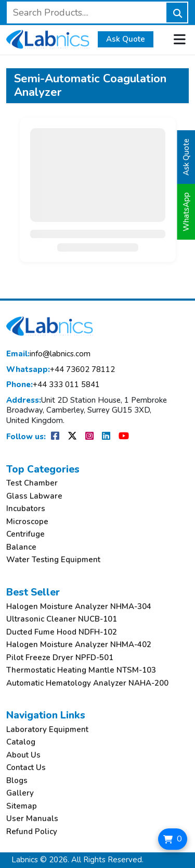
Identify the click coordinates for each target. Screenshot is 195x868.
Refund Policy (32, 832)
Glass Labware (34, 496)
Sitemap (22, 806)
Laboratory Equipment (47, 730)
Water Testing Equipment (53, 560)
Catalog (21, 742)
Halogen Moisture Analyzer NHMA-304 (79, 607)
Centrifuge (25, 534)
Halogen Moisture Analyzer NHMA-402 (79, 645)
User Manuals (32, 819)
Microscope (27, 522)
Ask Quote (126, 39)
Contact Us (26, 768)
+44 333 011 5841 (53, 385)
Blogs (17, 781)
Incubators (26, 509)
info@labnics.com (48, 354)
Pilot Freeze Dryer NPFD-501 (60, 658)
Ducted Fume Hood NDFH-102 (62, 632)
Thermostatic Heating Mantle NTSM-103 (81, 670)
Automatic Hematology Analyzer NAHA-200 (87, 683)
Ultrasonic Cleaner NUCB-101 (62, 619)
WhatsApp (186, 212)
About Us (23, 755)
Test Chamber (32, 483)
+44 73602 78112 (61, 370)
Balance (21, 547)
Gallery (20, 793)
